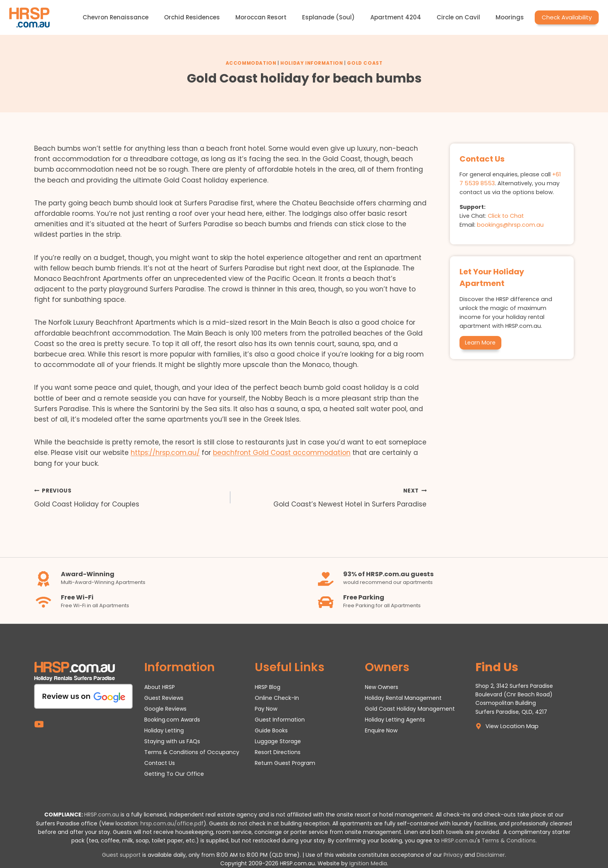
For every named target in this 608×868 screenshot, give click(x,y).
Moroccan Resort (261, 17)
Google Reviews (165, 709)
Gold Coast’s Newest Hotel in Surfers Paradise (332, 497)
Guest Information (280, 720)
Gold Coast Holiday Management (410, 709)
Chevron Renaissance (116, 17)
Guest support (121, 855)
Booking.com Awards (172, 720)
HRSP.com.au (102, 815)
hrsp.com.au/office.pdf (172, 823)
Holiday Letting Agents (395, 720)
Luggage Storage (278, 741)
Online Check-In (277, 698)
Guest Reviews (164, 698)
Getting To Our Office (174, 774)
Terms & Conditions (509, 840)
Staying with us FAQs (172, 741)
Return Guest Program (285, 763)
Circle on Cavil (458, 17)
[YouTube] (39, 724)
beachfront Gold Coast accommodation (282, 453)
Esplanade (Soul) (328, 17)
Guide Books (271, 730)
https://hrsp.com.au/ (165, 453)
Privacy (453, 855)
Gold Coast (365, 63)
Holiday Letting (164, 730)
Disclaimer (491, 855)
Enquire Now (381, 730)
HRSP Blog (268, 687)
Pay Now (266, 709)
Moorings (510, 17)
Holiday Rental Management (403, 698)
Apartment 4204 (396, 17)
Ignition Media (368, 863)
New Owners (382, 687)
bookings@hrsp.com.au (510, 225)
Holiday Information (312, 63)
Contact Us (160, 763)
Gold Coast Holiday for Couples (129, 497)
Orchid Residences (192, 17)
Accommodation (251, 63)
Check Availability (567, 17)
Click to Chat (506, 216)
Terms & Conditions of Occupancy (192, 752)
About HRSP (160, 687)
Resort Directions (278, 752)
